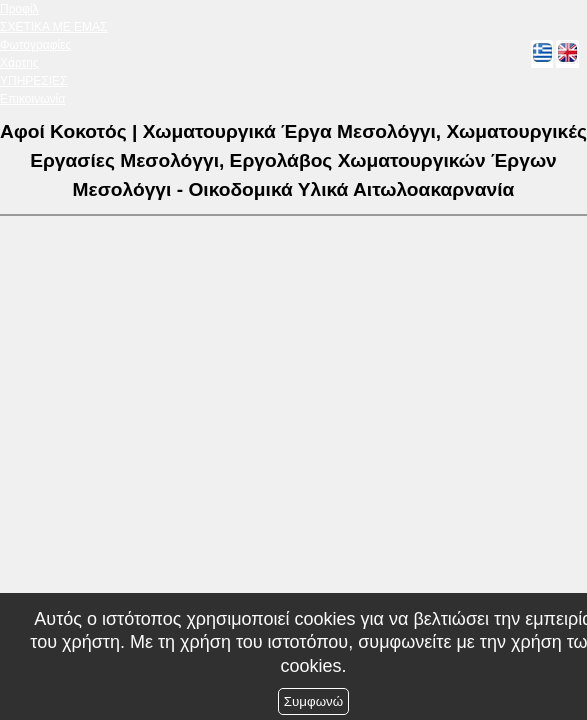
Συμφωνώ (313, 701)
